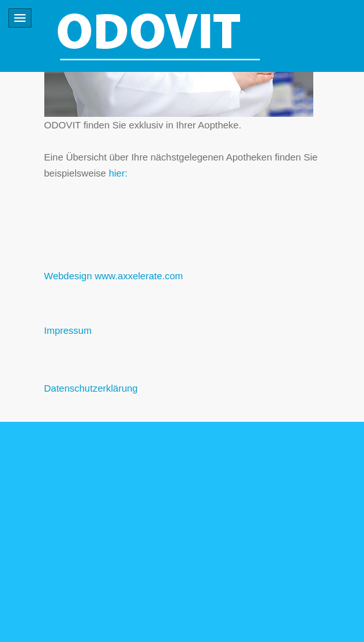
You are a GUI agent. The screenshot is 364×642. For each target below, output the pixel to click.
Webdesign (68, 276)
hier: (118, 173)
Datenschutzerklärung (91, 388)
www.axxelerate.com (139, 276)
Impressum (68, 330)
